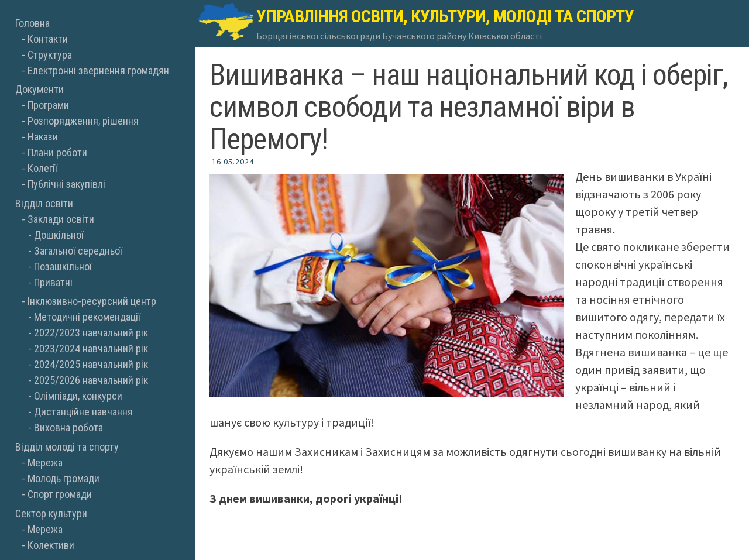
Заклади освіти (61, 219)
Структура (50, 55)
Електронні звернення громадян (98, 71)
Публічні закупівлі (66, 184)
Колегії (42, 168)
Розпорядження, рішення (83, 121)
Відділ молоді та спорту (67, 447)
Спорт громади (60, 494)
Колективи (51, 545)
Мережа (45, 463)
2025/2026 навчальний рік (91, 380)
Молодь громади (63, 478)
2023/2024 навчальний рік (91, 348)
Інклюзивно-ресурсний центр (92, 301)
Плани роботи (57, 152)
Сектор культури (51, 513)
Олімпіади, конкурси (78, 396)
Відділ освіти (44, 203)
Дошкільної (59, 235)
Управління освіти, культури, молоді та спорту (445, 16)
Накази (43, 137)
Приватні (53, 282)
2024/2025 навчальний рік (91, 364)
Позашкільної (63, 267)
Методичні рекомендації (87, 317)
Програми (48, 105)
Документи (39, 89)
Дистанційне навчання (83, 412)
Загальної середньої (78, 251)
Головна (32, 23)
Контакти (48, 39)
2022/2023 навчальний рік (91, 333)
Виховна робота (68, 427)
